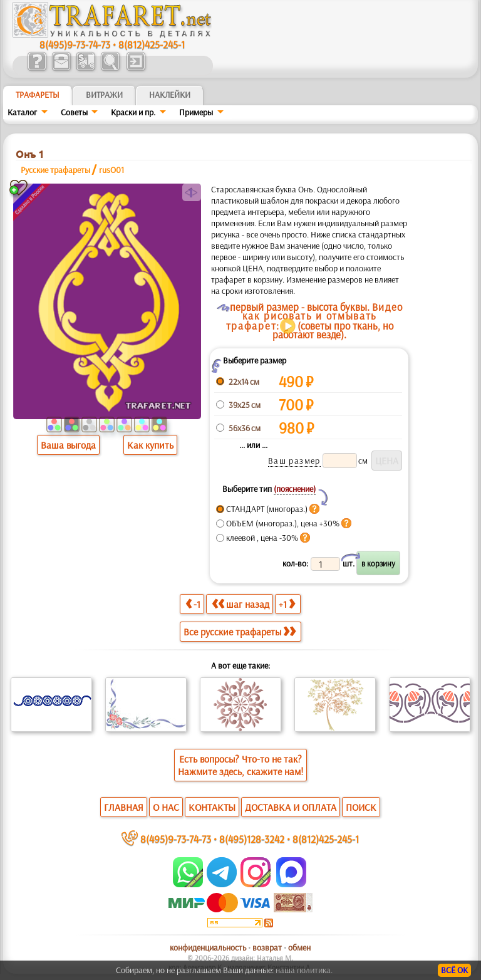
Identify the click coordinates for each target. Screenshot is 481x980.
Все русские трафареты (240, 632)
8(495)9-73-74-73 (75, 44)
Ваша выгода (68, 445)
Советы (74, 112)
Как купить (150, 445)
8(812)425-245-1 (152, 44)
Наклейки (170, 95)
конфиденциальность (208, 947)
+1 (287, 604)
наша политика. (304, 970)
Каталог (22, 112)
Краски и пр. (133, 112)
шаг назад (240, 604)
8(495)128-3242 (252, 839)
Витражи (104, 95)
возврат (267, 947)
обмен (299, 947)
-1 (193, 604)
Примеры (196, 112)
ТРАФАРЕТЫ (38, 95)
